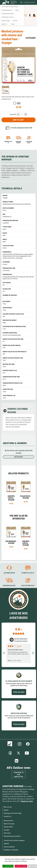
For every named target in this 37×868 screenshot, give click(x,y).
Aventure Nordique (13, 786)
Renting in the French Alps (13, 813)
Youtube (27, 753)
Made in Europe (9, 824)
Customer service (9, 573)
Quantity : (13, 114)
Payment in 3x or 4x (8, 142)
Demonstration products (12, 836)
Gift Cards (7, 833)
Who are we (8, 807)
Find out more (19, 692)
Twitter (19, 753)
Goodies (7, 830)
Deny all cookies (21, 866)
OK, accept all (8, 866)
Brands (6, 810)
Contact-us (7, 816)
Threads (10, 753)
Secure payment (9, 847)
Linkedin (17, 761)
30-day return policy (28, 586)
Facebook (28, 744)
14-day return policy (29, 142)
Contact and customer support (14, 840)
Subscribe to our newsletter (18, 775)
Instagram (20, 744)
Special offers (8, 827)
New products (8, 821)
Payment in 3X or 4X (28, 573)
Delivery (6, 844)
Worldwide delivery (18, 142)
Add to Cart (18, 120)
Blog (10, 744)
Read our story (27, 801)
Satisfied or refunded (11, 850)
